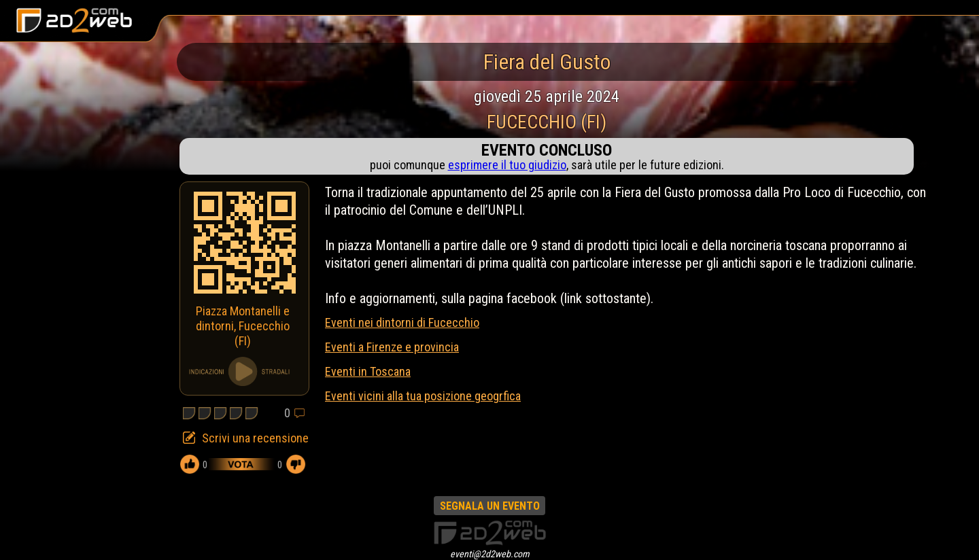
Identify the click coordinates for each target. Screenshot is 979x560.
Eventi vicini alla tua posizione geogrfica (423, 396)
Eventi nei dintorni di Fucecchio (402, 322)
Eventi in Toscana (368, 371)
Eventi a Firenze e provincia (392, 347)
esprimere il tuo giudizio (507, 165)
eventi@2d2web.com (490, 554)
